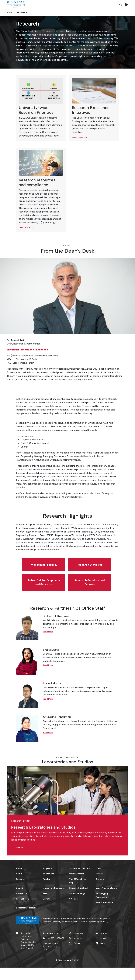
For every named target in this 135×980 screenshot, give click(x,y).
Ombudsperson (77, 886)
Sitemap (74, 911)
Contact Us (22, 906)
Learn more (78, 137)
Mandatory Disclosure (54, 900)
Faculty (46, 891)
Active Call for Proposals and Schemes (101, 569)
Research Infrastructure (67, 769)
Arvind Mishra (52, 695)
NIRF (45, 906)
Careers (100, 891)
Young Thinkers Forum (107, 900)
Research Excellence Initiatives (91, 110)
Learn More (24, 227)
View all (19, 860)
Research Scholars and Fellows (67, 592)
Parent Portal (23, 911)
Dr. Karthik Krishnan (56, 628)
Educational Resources (27, 920)
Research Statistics (67, 569)
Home (10, 12)
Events (99, 886)
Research (21, 891)
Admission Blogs (77, 906)
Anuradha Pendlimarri (57, 729)
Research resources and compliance (37, 182)
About (19, 886)
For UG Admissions (51, 956)
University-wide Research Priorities (36, 110)
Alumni (19, 900)
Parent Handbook (105, 915)
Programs (47, 881)
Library (46, 911)
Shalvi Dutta (51, 662)
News (99, 881)
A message (67, 246)
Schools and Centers (79, 881)
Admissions (48, 886)
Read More (48, 644)
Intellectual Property (32, 569)
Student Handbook (79, 900)
